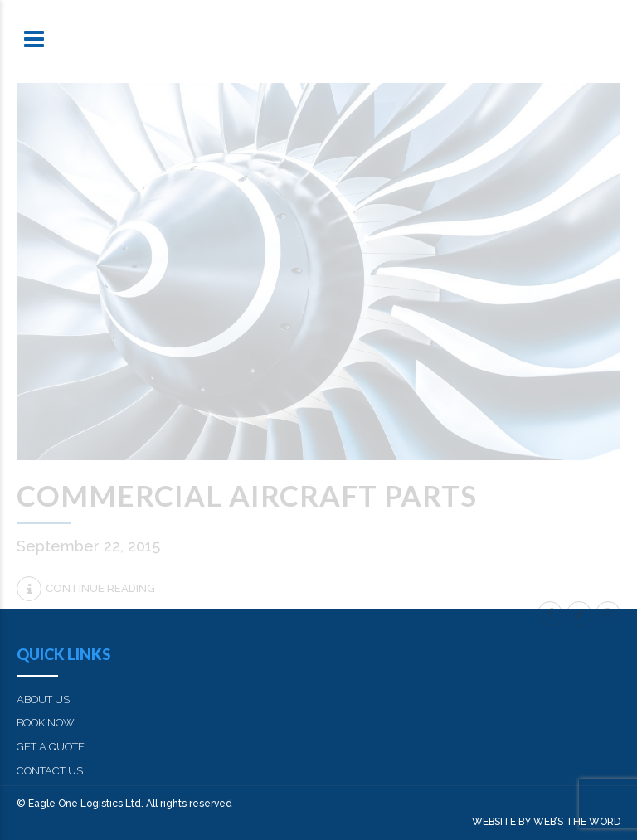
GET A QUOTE (51, 747)
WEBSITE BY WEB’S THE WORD (546, 822)
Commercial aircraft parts (247, 495)
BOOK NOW (46, 723)
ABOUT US (43, 699)
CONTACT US (50, 771)
